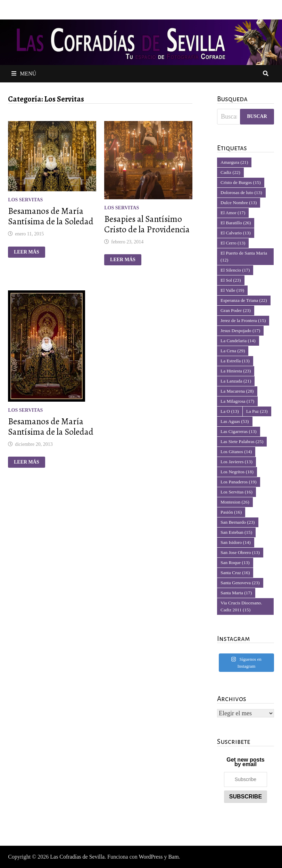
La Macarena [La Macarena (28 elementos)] (237, 391)
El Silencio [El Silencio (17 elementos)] (235, 270)
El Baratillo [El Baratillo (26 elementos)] (236, 223)
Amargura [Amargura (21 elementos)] (234, 162)
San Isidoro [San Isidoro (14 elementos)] (236, 542)
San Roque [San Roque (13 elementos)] (235, 562)
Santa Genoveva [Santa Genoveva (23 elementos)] (240, 583)
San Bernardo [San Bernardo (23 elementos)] (238, 522)
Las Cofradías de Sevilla (77, 857)
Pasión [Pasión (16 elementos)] (231, 512)
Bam (173, 857)
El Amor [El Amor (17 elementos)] (233, 213)
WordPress (151, 857)
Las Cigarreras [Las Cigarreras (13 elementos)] (239, 431)
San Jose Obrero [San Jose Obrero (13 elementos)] (240, 552)
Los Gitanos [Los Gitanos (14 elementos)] (236, 452)
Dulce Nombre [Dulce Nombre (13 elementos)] (239, 203)
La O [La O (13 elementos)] (230, 411)
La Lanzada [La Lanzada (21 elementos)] (236, 381)
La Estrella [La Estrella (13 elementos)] (235, 361)
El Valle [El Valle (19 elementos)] (232, 290)
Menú (24, 74)
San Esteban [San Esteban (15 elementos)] (236, 532)
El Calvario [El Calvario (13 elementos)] (236, 233)
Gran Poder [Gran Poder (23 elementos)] (236, 310)
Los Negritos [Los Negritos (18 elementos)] (237, 472)
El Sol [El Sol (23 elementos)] (231, 280)
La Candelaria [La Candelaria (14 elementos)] (238, 341)
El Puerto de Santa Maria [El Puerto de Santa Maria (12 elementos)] (244, 256)
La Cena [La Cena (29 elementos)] (233, 351)
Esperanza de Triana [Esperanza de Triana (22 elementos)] (244, 300)
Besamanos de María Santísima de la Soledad (51, 216)
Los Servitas (25, 200)
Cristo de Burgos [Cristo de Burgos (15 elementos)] (241, 182)
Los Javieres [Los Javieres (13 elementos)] (237, 462)
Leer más (29, 252)
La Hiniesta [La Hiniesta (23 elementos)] (236, 371)
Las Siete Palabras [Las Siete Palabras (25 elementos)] (242, 441)
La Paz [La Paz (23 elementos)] (257, 411)
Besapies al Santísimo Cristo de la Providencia (147, 224)
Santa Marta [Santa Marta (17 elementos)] (236, 593)
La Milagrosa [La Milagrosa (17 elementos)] (237, 401)
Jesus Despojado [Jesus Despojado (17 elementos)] (240, 331)
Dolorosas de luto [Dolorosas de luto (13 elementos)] (241, 192)
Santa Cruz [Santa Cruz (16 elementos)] (235, 573)
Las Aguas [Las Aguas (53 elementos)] (235, 421)
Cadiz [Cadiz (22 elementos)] (230, 172)
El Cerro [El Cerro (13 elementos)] (233, 243)
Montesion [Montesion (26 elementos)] (235, 502)
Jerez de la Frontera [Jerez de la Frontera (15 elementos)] (243, 320)
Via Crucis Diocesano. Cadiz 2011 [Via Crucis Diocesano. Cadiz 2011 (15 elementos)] (241, 606)
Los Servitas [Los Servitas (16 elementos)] (237, 492)
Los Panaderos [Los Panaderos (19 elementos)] (239, 482)
